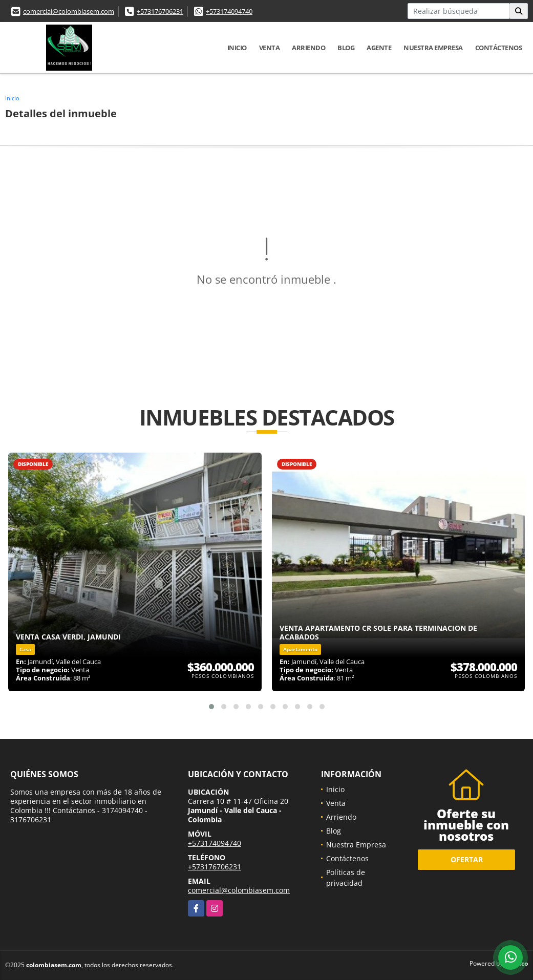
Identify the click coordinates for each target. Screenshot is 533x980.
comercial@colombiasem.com (69, 11)
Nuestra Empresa (433, 48)
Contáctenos (499, 48)
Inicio (237, 48)
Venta (270, 48)
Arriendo (308, 48)
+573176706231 (160, 11)
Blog (346, 48)
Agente (379, 48)
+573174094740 (229, 11)
